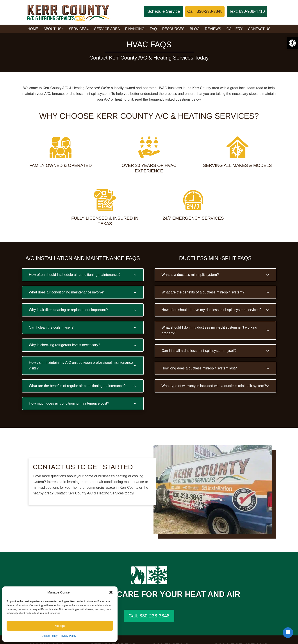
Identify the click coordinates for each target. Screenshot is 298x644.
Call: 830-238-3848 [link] (149, 616)
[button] (111, 592)
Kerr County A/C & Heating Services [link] (68, 12)
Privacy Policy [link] (68, 636)
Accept (60, 626)
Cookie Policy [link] (49, 636)
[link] (292, 43)
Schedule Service (163, 11)
